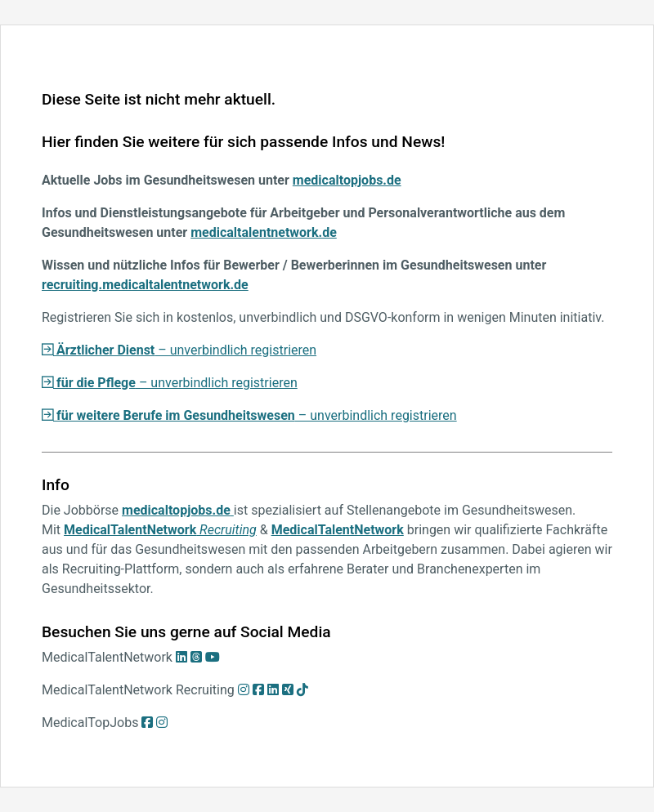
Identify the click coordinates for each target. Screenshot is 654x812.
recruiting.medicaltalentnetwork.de (145, 285)
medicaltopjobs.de (347, 180)
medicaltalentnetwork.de (264, 232)
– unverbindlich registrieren (179, 350)
